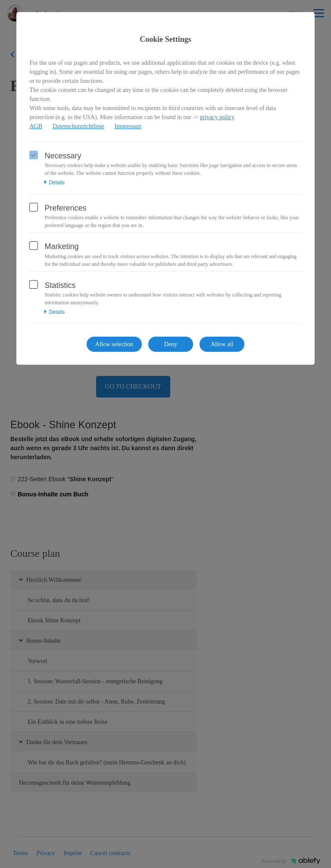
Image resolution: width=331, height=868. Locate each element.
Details (55, 183)
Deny (171, 344)
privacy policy (217, 117)
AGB (36, 126)
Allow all (222, 344)
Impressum (128, 126)
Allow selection (114, 344)
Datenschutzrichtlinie (78, 126)
